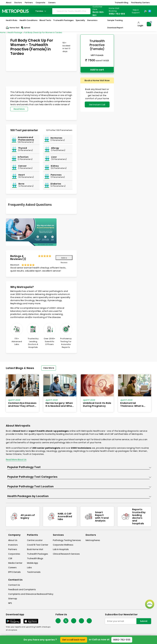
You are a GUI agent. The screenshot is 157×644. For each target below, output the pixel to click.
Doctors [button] (18, 3)
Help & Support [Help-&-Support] (136, 11)
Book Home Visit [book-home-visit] (35, 549)
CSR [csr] (10, 558)
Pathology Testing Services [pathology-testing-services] (67, 540)
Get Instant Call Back (97, 104)
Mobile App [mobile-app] (33, 563)
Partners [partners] (13, 549)
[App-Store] (150, 11)
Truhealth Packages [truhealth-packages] (38, 554)
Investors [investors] (13, 545)
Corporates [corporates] (14, 554)
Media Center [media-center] (15, 563)
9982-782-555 (122, 640)
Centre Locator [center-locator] (35, 540)
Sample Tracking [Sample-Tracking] (115, 20)
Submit (144, 621)
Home (3, 32)
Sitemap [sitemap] (13, 599)
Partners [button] (29, 3)
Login (140, 25)
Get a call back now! (74, 640)
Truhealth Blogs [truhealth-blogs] (35, 558)
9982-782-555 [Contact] (117, 14)
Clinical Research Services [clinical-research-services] (66, 554)
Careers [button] (52, 3)
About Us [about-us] (13, 540)
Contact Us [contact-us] (14, 585)
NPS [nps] (10, 603)
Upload (25, 28)
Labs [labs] (29, 568)
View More (49, 368)
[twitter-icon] (66, 621)
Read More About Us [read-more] (16, 460)
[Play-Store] (146, 11)
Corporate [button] (40, 3)
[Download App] (13, 621)
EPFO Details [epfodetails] (14, 572)
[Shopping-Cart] (149, 24)
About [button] (9, 3)
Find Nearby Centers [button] (140, 3)
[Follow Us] (58, 621)
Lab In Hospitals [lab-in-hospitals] (61, 549)
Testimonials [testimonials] (34, 572)
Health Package (15, 32)
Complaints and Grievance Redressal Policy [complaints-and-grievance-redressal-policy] (31, 594)
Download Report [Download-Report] (115, 28)
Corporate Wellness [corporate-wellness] (63, 545)
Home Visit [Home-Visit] (13, 28)
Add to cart (97, 69)
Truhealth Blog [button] (121, 3)
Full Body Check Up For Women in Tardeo (43, 32)
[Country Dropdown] (135, 11)
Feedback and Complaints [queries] (22, 589)
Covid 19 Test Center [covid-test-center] (38, 545)
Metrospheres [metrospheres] (93, 540)
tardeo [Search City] (41, 11)
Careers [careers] (12, 568)
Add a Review (64, 258)
